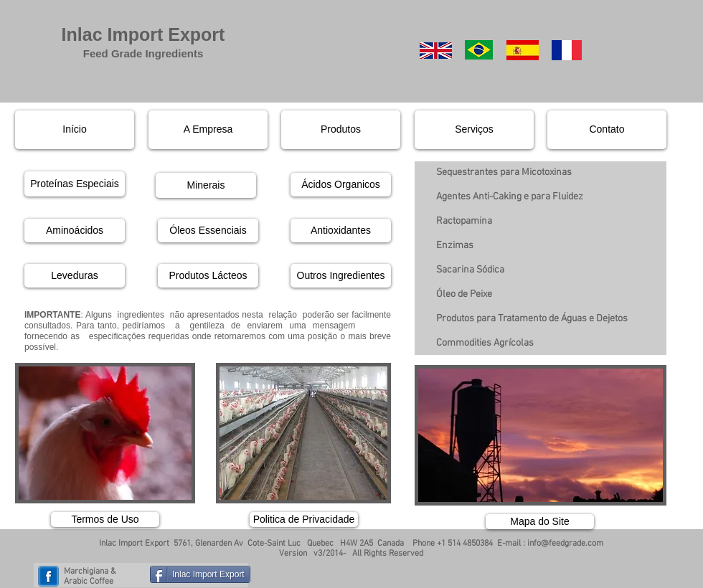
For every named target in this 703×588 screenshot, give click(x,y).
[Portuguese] (479, 50)
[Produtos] (341, 130)
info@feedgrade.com (565, 544)
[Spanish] (523, 50)
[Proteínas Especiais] (75, 184)
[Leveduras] (75, 276)
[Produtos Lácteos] (208, 276)
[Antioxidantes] (341, 231)
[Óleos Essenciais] (208, 231)
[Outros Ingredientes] (341, 276)
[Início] (75, 130)
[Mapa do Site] (540, 522)
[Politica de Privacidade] (304, 520)
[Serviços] (474, 130)
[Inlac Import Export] (200, 574)
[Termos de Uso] (105, 520)
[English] (436, 50)
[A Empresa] (208, 130)
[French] (566, 50)
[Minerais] (206, 185)
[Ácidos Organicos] (341, 185)
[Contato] (607, 130)
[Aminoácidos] (75, 231)
